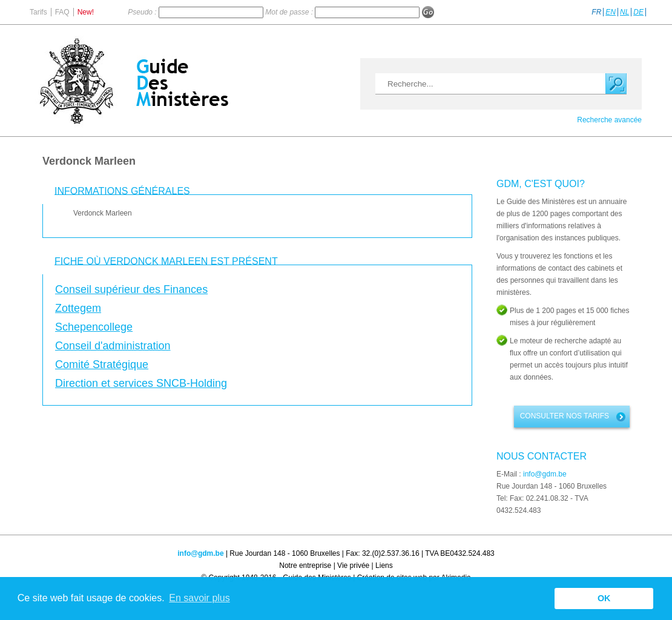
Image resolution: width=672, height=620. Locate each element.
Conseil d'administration (113, 346)
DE (638, 12)
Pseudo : (143, 12)
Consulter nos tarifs (565, 416)
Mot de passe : (290, 12)
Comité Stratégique (102, 364)
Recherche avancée (609, 120)
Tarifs (38, 12)
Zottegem (78, 308)
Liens (384, 566)
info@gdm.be (545, 474)
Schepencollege (94, 327)
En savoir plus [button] (199, 598)
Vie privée (353, 566)
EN (611, 12)
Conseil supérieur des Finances (131, 289)
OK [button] (604, 598)
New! (86, 12)
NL (624, 12)
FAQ (62, 12)
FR (596, 12)
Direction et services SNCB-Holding (141, 383)
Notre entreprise (305, 566)
